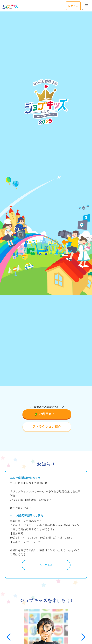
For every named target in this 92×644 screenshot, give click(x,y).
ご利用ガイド (47, 414)
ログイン (73, 6)
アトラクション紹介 (47, 427)
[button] (9, 637)
